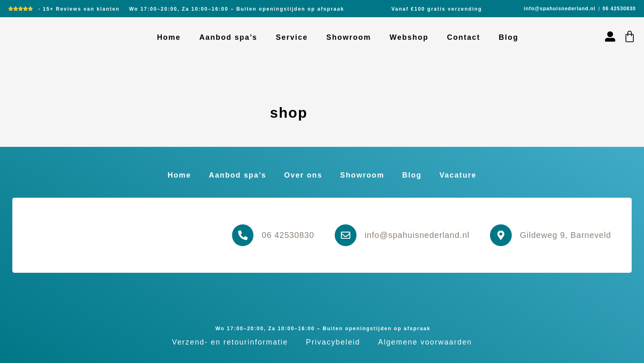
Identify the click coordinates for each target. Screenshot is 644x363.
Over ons (303, 175)
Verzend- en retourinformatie (229, 342)
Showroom (349, 37)
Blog (508, 37)
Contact (463, 37)
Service (292, 37)
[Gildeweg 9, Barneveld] (501, 235)
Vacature (461, 175)
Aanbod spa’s (228, 37)
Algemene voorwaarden (426, 342)
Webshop (409, 37)
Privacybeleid (333, 342)
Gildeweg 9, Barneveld (566, 235)
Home (169, 37)
